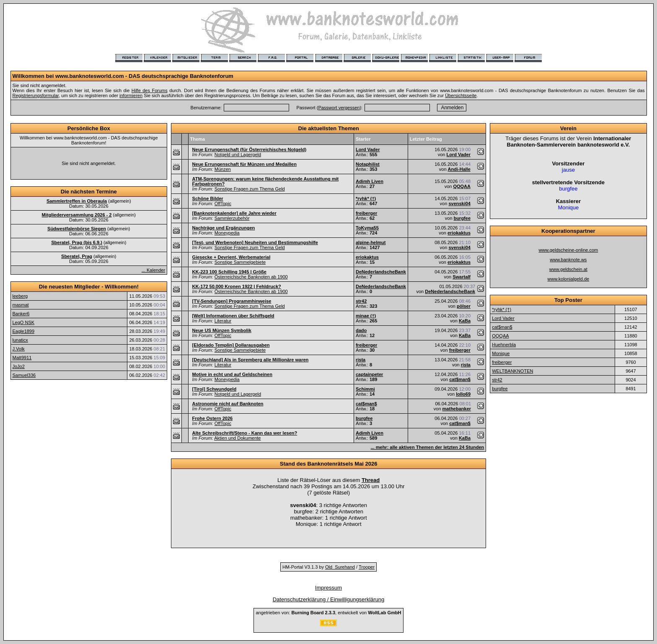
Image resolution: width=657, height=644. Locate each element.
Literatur (223, 321)
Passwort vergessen (339, 108)
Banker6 (21, 314)
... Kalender (153, 270)
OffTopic (223, 204)
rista (361, 360)
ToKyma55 (367, 228)
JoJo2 (19, 366)
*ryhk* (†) (366, 198)
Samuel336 (24, 375)
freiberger (366, 213)
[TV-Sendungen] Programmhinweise (232, 301)
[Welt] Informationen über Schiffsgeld (233, 316)
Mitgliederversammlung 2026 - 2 (77, 215)
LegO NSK (24, 322)
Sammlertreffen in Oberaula (77, 201)
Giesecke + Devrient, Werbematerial (232, 257)
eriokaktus (459, 233)
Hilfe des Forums (150, 90)
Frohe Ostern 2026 (213, 418)
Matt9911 (22, 358)
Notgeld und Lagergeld (238, 155)
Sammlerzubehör (232, 218)
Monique (501, 353)
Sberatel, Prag (77, 256)
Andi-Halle (459, 169)
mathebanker (457, 409)
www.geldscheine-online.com (568, 250)
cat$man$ (460, 379)
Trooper (367, 567)
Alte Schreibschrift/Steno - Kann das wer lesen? (245, 433)
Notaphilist (368, 164)
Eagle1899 (24, 331)
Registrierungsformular (36, 95)
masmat (21, 305)
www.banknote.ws (568, 260)
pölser (464, 306)
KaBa (465, 321)
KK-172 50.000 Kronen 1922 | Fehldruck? (237, 286)
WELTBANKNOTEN (512, 371)
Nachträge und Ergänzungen (224, 228)
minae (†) (366, 316)
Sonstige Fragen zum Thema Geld (250, 189)
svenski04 (459, 204)
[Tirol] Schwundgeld (215, 389)
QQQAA (462, 186)
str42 (361, 301)
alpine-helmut (371, 242)
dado (361, 330)
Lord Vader (368, 149)
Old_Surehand (340, 567)
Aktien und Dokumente (237, 438)
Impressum (328, 588)
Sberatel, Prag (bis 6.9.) (77, 242)
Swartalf (462, 277)
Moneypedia (227, 233)
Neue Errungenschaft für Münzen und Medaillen (244, 164)
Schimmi (365, 389)
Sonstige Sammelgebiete (240, 262)
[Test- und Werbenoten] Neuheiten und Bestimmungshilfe (255, 242)
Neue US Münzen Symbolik (222, 330)
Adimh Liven (370, 181)
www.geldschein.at (568, 269)
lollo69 (463, 394)
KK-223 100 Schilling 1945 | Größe (229, 272)
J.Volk (19, 349)
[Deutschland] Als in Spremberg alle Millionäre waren (251, 360)
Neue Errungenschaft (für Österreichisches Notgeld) (250, 149)
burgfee (462, 218)
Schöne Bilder (208, 198)
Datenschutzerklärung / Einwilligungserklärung (329, 599)
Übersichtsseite (461, 95)
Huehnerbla (504, 345)
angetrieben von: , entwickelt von (328, 613)
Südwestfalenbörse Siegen (77, 229)
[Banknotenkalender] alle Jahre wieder (234, 213)
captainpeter (369, 374)
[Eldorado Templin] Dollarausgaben (231, 345)
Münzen (223, 169)
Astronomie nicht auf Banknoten (228, 404)
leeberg (20, 296)
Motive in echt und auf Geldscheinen (232, 374)
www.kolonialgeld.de (569, 279)
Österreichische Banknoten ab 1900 (251, 277)
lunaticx (20, 340)
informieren (131, 95)
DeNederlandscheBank (381, 272)
